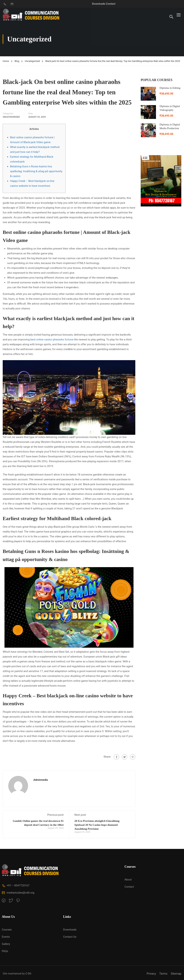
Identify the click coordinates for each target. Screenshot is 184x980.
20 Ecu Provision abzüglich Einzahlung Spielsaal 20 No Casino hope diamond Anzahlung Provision (97, 825)
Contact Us (70, 937)
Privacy (151, 974)
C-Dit (28, 974)
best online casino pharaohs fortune (52, 340)
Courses (7, 930)
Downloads (99, 4)
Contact (111, 4)
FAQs (5, 951)
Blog (17, 61)
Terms (163, 974)
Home (6, 61)
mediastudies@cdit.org (18, 893)
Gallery (6, 944)
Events (6, 937)
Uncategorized (32, 61)
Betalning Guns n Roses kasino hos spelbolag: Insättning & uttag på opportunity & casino (36, 171)
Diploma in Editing (170, 88)
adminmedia (41, 780)
